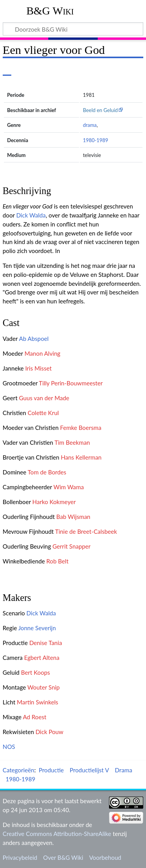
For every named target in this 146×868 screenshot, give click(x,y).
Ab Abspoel (34, 339)
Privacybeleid (20, 857)
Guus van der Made (44, 398)
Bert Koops (35, 672)
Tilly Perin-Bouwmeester (71, 383)
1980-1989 (96, 140)
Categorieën (18, 770)
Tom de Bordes (47, 472)
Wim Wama (69, 487)
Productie (51, 770)
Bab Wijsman (74, 517)
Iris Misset (39, 368)
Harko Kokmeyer (54, 502)
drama (90, 125)
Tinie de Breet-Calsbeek (86, 531)
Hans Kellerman (81, 457)
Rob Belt (57, 561)
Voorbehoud (105, 857)
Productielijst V (89, 770)
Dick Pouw (49, 732)
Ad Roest (35, 717)
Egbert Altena (42, 658)
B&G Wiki (50, 11)
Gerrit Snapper (72, 546)
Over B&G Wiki (63, 857)
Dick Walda (31, 215)
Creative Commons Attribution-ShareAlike (57, 834)
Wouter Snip (43, 687)
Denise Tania (46, 643)
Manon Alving (42, 353)
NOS (9, 747)
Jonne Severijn (37, 628)
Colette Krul (43, 413)
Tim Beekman (72, 442)
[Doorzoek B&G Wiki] (73, 29)
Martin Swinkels (37, 702)
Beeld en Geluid (100, 110)
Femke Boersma (81, 428)
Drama (123, 770)
